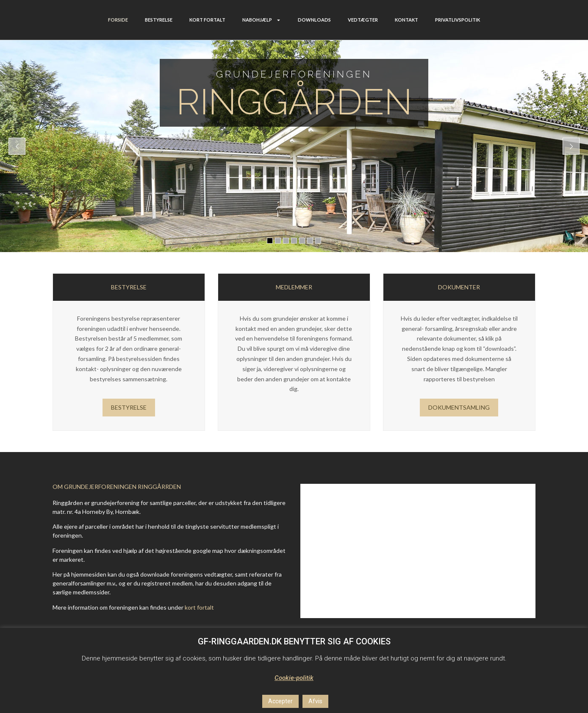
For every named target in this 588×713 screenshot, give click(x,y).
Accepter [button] (280, 701)
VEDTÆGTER (363, 20)
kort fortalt (199, 607)
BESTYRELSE (159, 20)
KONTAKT (406, 20)
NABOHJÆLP (262, 20)
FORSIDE (118, 20)
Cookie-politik (294, 678)
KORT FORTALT (207, 20)
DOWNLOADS (314, 20)
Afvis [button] (315, 701)
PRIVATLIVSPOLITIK (458, 20)
